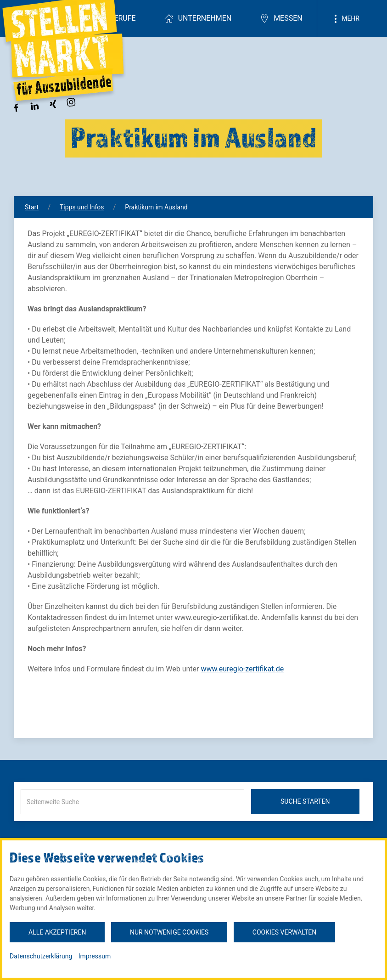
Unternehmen (198, 18)
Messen (281, 18)
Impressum (95, 956)
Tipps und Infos (82, 207)
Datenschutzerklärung (41, 956)
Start (32, 207)
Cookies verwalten (284, 932)
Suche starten (305, 801)
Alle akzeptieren (57, 932)
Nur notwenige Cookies (169, 932)
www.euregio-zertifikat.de (242, 669)
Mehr (345, 19)
